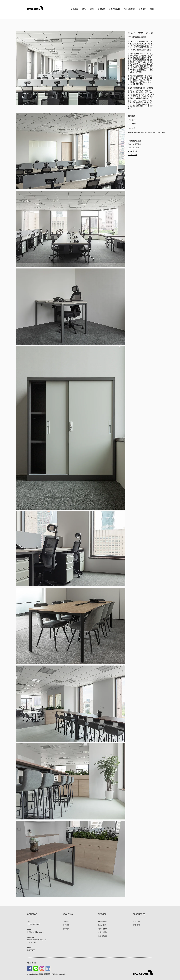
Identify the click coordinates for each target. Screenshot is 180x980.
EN (152, 13)
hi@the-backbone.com (35, 932)
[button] (84, 9)
